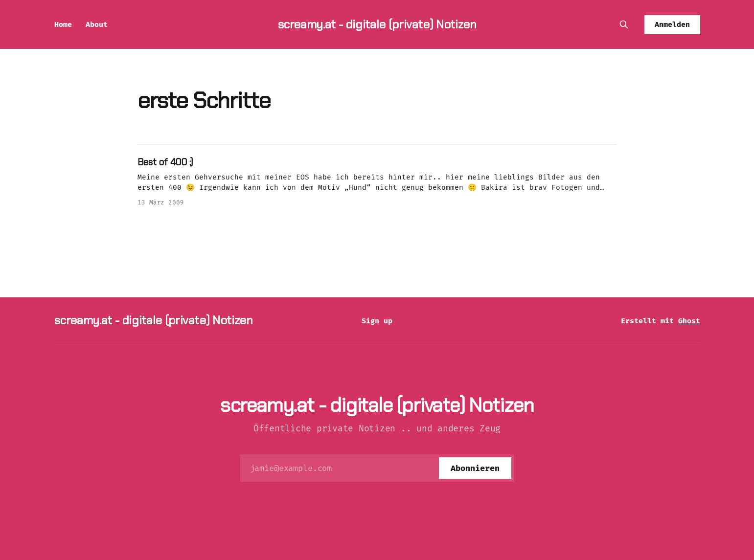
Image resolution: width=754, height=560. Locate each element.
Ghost (689, 321)
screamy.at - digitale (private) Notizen (377, 24)
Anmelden (672, 24)
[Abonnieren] (475, 468)
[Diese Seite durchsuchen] (624, 24)
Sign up (377, 321)
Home (63, 24)
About (97, 24)
